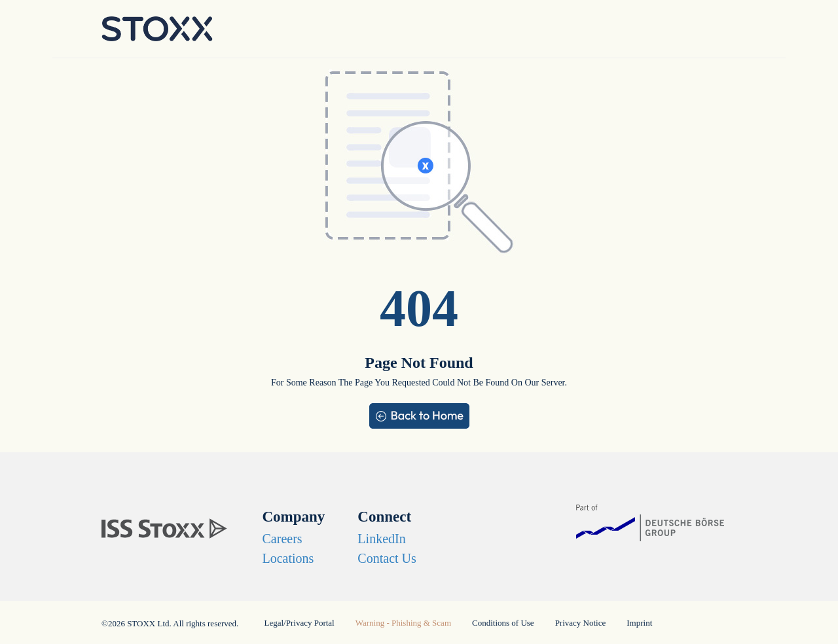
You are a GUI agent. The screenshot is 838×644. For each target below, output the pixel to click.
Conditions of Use (503, 623)
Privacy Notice (581, 623)
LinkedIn (381, 539)
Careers (282, 539)
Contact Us (387, 558)
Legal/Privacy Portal (300, 623)
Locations (288, 558)
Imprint (639, 623)
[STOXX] (156, 524)
